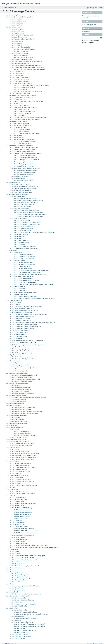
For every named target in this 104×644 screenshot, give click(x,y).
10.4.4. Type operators (16, 103)
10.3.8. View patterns (16, 43)
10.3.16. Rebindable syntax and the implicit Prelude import (27, 67)
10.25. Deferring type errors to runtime (17, 440)
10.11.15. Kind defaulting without (23, 342)
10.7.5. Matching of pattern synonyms (21, 191)
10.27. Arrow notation (12, 460)
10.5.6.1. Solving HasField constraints (25, 141)
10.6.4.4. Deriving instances (24, 161)
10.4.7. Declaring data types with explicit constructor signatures (28, 117)
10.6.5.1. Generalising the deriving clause (26, 169)
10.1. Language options (89, 25)
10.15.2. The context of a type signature (21, 376)
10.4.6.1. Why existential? (21, 109)
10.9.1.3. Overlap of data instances (24, 257)
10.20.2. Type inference (17, 418)
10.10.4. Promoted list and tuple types (21, 308)
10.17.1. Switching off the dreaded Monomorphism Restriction (28, 396)
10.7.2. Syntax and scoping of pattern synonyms (24, 185)
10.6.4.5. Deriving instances (25, 163)
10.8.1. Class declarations (17, 195)
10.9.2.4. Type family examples (23, 267)
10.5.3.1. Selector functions (22, 129)
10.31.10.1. (24, 526)
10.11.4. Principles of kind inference (20, 320)
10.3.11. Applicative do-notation (19, 53)
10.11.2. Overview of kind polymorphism (22, 316)
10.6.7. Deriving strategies (18, 177)
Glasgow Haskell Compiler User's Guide (21, 3)
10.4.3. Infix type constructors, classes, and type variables (27, 101)
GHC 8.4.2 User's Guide (9, 8)
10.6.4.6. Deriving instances (24, 165)
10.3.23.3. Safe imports (20, 89)
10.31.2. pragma (19, 498)
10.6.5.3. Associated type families (24, 173)
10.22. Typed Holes (12, 424)
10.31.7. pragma (16, 518)
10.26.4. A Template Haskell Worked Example (23, 454)
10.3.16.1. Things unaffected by (29, 69)
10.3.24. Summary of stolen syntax (20, 93)
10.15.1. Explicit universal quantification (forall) (24, 374)
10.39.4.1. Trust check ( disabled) (29, 620)
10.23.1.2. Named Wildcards (22, 432)
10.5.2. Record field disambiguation (20, 125)
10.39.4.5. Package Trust (21, 628)
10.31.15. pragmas (19, 540)
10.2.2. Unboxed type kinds (18, 21)
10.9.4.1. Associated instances (23, 277)
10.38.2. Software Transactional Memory (22, 596)
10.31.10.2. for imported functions (28, 528)
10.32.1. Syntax (14, 548)
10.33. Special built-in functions (15, 564)
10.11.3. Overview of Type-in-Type (20, 318)
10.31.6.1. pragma (21, 508)
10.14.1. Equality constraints (18, 362)
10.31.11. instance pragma (22, 532)
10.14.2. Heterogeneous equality (19, 364)
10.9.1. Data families (16, 251)
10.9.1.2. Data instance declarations (24, 255)
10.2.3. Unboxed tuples (17, 23)
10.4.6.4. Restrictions (20, 115)
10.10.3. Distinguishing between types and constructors (26, 306)
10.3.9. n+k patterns (16, 45)
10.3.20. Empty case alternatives (19, 77)
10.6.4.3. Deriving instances (26, 159)
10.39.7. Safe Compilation (17, 634)
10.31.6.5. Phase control (21, 516)
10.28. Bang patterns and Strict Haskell (18, 474)
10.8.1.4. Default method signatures (24, 203)
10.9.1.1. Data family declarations (24, 253)
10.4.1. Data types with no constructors (21, 97)
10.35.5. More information (17, 578)
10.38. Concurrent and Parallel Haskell (17, 592)
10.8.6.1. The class (22, 239)
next (96, 8)
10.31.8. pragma (17, 520)
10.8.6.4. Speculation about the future (25, 245)
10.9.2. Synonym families (17, 259)
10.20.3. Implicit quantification (19, 420)
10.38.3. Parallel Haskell (17, 598)
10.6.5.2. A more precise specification (25, 171)
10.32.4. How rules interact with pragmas (25, 554)
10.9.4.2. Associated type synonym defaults (26, 279)
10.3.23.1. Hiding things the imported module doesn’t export (31, 85)
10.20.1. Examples (15, 416)
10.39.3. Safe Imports (16, 616)
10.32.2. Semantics (15, 550)
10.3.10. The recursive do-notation (20, 47)
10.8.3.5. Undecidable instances (23, 227)
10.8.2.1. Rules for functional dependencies (26, 209)
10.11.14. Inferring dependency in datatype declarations (26, 340)
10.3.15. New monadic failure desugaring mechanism (26, 65)
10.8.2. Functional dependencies (19, 207)
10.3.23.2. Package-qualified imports (24, 87)
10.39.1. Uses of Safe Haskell (19, 606)
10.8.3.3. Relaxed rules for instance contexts (27, 223)
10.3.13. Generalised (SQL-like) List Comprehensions (26, 61)
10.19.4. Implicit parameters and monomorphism (24, 412)
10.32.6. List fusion (15, 558)
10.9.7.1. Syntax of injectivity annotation (25, 296)
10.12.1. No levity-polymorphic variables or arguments (26, 348)
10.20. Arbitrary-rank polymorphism (16, 414)
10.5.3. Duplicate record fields (19, 127)
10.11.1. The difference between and (28, 314)
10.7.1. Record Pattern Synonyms (20, 183)
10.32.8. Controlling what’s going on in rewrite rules (25, 562)
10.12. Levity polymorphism (14, 346)
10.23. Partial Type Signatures (15, 426)
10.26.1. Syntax (14, 448)
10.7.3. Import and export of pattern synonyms (23, 187)
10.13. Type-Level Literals (14, 354)
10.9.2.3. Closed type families (22, 265)
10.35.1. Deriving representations (20, 570)
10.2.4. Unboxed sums (16, 25)
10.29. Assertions (11, 486)
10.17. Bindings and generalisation (16, 394)
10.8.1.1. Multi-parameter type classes (25, 197)
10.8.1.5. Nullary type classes (22, 205)
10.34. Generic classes (13, 566)
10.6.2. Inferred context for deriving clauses (23, 149)
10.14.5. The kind (19, 370)
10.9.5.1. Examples (19, 288)
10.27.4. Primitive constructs (18, 468)
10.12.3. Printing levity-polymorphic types (22, 352)
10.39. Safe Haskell (12, 604)
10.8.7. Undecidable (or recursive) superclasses (24, 247)
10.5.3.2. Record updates (21, 131)
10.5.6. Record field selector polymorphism (22, 139)
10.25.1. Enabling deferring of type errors (22, 442)
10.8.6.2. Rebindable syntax (22, 241)
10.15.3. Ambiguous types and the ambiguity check (25, 378)
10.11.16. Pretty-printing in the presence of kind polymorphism (28, 344)
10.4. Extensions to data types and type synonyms (21, 95)
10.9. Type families (11, 249)
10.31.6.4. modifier (22, 514)
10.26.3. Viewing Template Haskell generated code (25, 452)
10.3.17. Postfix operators (17, 71)
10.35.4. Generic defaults (17, 576)
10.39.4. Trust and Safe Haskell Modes (21, 618)
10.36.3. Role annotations (17, 586)
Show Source (86, 31)
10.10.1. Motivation (15, 302)
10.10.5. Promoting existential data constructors (24, 310)
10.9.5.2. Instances (19, 290)
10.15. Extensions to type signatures (17, 372)
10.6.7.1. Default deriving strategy (24, 179)
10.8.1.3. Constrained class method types (26, 201)
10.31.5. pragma (17, 504)
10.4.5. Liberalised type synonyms (20, 105)
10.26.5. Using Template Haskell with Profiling (23, 456)
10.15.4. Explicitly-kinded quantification (21, 380)
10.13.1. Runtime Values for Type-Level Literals (24, 356)
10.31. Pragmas (11, 494)
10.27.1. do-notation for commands (20, 462)
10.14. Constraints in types (14, 360)
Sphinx (99, 643)
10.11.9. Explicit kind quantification (20, 330)
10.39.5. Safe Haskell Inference (19, 630)
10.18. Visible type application (15, 402)
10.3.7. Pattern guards (16, 41)
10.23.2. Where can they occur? (19, 436)
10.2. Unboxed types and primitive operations (19, 17)
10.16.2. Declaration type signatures (20, 386)
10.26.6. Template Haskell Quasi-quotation (22, 458)
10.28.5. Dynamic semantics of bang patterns (23, 484)
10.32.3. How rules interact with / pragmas (28, 552)
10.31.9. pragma (17, 522)
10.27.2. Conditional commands (19, 464)
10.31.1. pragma (18, 496)
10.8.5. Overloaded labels (17, 235)
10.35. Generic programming (14, 568)
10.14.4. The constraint (20, 368)
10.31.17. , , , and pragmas (34, 544)
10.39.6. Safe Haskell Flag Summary (21, 632)
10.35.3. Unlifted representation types (21, 574)
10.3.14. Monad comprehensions (19, 63)
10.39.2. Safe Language (17, 612)
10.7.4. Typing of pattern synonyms (20, 189)
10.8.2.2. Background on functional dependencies (28, 211)
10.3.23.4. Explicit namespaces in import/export (28, 91)
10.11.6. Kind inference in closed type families (23, 324)
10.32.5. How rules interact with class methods (24, 556)
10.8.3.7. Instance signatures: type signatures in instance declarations (34, 231)
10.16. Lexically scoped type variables (17, 382)
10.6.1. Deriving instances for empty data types (24, 147)
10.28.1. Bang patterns (17, 476)
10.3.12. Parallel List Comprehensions (21, 59)
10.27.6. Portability (15, 472)
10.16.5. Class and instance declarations (22, 392)
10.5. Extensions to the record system (17, 121)
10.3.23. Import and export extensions (21, 83)
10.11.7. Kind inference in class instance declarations (26, 326)
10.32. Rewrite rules (12, 546)
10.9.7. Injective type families (18, 294)
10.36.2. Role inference (17, 584)
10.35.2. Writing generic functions (20, 572)
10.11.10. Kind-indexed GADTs (19, 332)
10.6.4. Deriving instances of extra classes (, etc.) (26, 153)
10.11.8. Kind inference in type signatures (22, 328)
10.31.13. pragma (18, 536)
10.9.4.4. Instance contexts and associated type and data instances (34, 283)
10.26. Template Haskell (13, 446)
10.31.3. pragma (17, 500)
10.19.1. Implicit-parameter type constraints (23, 406)
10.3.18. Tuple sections (17, 73)
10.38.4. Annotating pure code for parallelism (23, 600)
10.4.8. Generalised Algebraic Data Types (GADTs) (25, 119)
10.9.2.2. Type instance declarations (24, 263)
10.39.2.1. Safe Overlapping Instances (25, 614)
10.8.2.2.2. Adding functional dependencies (30, 215)
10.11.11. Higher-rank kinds (18, 334)
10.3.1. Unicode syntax (17, 29)
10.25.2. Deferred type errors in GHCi (21, 444)
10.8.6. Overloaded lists (17, 237)
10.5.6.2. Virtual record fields (22, 143)
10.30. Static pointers (12, 488)
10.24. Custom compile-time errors (16, 438)
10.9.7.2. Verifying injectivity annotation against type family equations (34, 298)
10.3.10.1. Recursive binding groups (24, 49)
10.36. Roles (10, 580)
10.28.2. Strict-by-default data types (20, 478)
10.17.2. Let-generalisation (18, 398)
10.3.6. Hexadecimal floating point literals (22, 39)
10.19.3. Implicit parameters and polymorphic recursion (26, 410)
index (101, 8)
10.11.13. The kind (16, 338)
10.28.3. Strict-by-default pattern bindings (22, 480)
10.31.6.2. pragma (23, 510)
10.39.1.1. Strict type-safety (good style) (25, 608)
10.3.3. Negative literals (17, 33)
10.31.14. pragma (17, 538)
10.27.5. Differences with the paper (20, 470)
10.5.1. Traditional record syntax (19, 123)
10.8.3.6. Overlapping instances (23, 229)
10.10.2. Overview (15, 304)
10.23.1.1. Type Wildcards (21, 430)
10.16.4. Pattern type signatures (19, 390)
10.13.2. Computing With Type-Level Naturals (23, 358)
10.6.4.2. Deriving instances (25, 157)
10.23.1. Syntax (14, 428)
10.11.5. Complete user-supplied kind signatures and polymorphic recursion (32, 322)
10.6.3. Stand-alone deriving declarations (22, 151)
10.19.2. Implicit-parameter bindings (20, 408)
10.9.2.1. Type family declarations (24, 261)
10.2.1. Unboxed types (16, 19)
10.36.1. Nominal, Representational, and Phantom (25, 582)
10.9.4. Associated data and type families (22, 275)
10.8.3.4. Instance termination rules (24, 225)
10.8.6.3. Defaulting (19, 243)
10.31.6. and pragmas (22, 506)
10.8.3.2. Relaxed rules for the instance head (27, 221)
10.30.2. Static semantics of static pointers (22, 492)
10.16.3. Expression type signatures (20, 388)
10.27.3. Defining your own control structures (23, 466)
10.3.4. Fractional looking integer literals (22, 35)
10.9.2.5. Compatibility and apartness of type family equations (32, 269)
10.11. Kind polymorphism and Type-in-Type (19, 312)
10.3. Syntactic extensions (14, 27)
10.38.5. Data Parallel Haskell (19, 602)
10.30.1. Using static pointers (18, 490)
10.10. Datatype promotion (14, 300)
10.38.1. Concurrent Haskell (18, 594)
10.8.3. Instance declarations (18, 217)
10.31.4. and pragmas (23, 502)
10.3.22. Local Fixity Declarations (20, 81)
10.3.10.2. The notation (22, 51)
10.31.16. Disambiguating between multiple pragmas (29, 542)
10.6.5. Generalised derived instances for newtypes (25, 167)
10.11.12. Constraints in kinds (19, 336)
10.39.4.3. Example (19, 624)
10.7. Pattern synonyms (13, 181)
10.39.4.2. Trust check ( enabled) (29, 622)
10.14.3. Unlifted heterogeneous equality (22, 366)
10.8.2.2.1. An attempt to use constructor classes (32, 213)
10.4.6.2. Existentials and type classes (25, 111)
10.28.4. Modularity (15, 482)
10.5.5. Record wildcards (17, 137)
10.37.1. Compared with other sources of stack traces (26, 590)
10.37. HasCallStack (12, 588)
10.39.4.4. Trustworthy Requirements (25, 626)
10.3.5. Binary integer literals (18, 37)
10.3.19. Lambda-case (16, 75)
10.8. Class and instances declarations (17, 193)
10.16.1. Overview (15, 384)
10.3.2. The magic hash (17, 31)
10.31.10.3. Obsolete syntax (26, 530)
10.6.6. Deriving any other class (19, 175)
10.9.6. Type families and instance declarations (24, 292)
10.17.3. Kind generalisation (18, 400)
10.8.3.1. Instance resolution (22, 219)
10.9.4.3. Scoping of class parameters (25, 281)
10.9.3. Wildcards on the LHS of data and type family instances (28, 273)
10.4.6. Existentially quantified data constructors (24, 107)
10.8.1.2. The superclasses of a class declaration (28, 199)
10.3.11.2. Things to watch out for (24, 57)
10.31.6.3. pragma (22, 512)
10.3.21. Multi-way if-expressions (19, 79)
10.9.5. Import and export (17, 286)
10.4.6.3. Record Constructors (22, 113)
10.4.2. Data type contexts (18, 99)
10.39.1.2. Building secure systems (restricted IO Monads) (31, 610)
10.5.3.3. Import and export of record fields (26, 133)
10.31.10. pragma (19, 524)
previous (90, 8)
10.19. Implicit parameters (14, 404)
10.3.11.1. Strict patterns (21, 55)
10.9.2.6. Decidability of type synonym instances (28, 271)
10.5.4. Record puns (16, 135)
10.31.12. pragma (17, 534)
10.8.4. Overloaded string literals (19, 233)
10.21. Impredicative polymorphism (16, 422)
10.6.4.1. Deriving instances (25, 155)
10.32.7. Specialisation (16, 560)
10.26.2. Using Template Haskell (19, 450)
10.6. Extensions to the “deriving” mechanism (19, 145)
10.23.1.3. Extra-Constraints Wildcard (25, 434)
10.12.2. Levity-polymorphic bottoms (20, 350)
